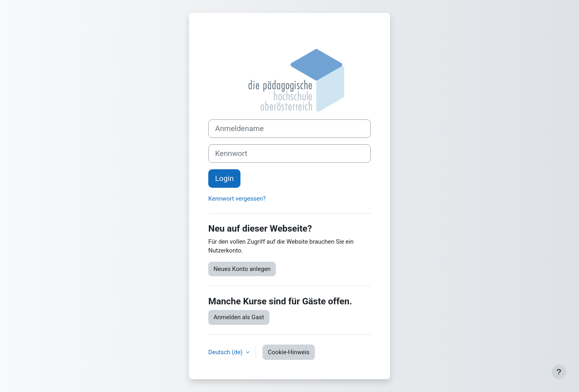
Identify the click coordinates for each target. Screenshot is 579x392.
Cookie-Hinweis (288, 352)
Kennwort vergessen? (237, 199)
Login (224, 179)
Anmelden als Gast (239, 317)
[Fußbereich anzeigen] (559, 372)
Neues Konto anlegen (242, 269)
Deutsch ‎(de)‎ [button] (226, 352)
